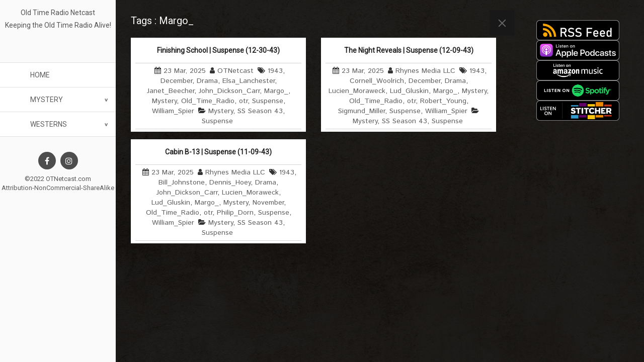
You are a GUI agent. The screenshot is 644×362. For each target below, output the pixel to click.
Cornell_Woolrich (377, 81)
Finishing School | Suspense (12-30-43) (218, 50)
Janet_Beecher (171, 91)
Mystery (47, 100)
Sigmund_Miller (361, 111)
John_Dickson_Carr (229, 91)
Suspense (268, 101)
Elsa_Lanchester (249, 81)
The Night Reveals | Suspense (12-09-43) (409, 50)
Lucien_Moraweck (357, 91)
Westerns (49, 124)
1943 (275, 71)
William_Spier (173, 111)
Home (40, 75)
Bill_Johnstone (182, 183)
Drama (207, 81)
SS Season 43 (260, 111)
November (268, 203)
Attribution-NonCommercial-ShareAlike (58, 188)
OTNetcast (235, 71)
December (176, 81)
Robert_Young (443, 101)
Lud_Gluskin (409, 91)
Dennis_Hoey (230, 183)
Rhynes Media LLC (425, 71)
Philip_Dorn (235, 213)
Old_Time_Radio (208, 101)
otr (243, 101)
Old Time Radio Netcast (58, 13)
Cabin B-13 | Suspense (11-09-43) (218, 152)
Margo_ (276, 91)
